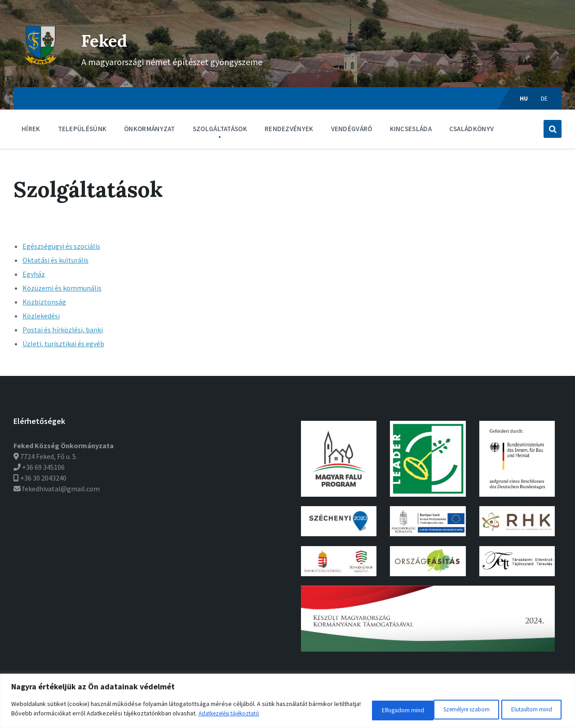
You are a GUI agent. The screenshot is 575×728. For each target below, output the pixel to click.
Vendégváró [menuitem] (352, 129)
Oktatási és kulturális (55, 260)
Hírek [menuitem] (31, 129)
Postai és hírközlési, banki (63, 330)
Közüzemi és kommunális (62, 288)
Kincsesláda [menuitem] (411, 129)
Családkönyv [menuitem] (471, 129)
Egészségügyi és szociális (61, 246)
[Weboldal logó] (41, 70)
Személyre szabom (379, 710)
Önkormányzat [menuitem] (150, 129)
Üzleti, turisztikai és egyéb (63, 344)
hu (524, 98)
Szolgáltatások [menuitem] (220, 129)
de (544, 98)
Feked (111, 39)
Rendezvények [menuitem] (289, 129)
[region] (287, 702)
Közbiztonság (44, 302)
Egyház (34, 274)
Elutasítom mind (456, 710)
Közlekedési (41, 316)
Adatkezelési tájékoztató (261, 715)
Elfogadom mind (529, 710)
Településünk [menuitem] (82, 129)
